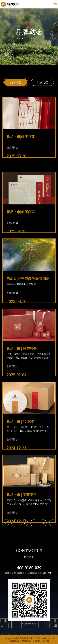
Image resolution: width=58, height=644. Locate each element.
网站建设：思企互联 (41, 641)
